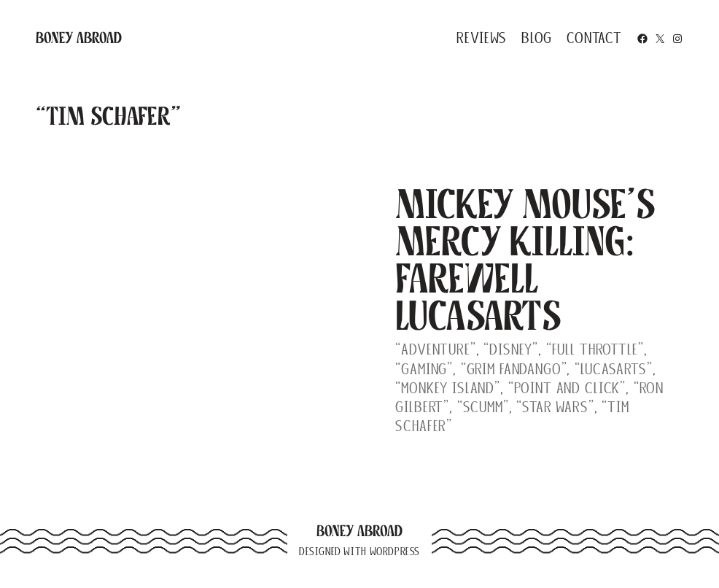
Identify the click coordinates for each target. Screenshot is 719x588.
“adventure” (435, 349)
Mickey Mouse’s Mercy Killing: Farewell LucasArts (525, 260)
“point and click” (567, 388)
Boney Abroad (79, 38)
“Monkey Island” (448, 388)
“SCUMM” (483, 407)
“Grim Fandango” (514, 369)
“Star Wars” (555, 407)
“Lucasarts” (613, 369)
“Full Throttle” (595, 349)
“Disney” (511, 349)
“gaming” (424, 369)
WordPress (395, 552)
